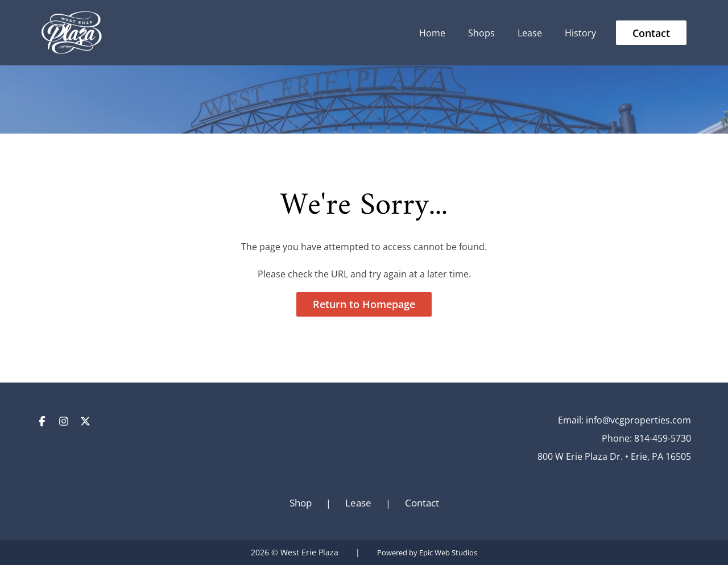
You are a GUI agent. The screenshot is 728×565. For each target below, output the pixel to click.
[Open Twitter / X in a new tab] (85, 420)
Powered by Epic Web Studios (427, 553)
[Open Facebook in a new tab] (42, 420)
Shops (481, 33)
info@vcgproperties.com (638, 420)
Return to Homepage (364, 304)
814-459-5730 (663, 438)
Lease (530, 33)
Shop (301, 503)
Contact (651, 33)
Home (432, 33)
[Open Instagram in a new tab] (64, 420)
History (580, 33)
